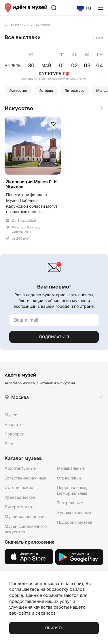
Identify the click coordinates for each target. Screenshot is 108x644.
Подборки (14, 434)
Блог (9, 444)
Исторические (19, 487)
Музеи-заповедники (24, 516)
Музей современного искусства (26, 529)
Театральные (70, 503)
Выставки (19, 25)
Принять (54, 628)
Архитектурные (20, 468)
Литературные (19, 507)
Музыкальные (71, 468)
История (46, 90)
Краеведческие (20, 497)
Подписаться (54, 337)
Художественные (74, 512)
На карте (14, 424)
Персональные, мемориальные (72, 490)
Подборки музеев (75, 522)
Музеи (11, 415)
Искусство (18, 90)
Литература (75, 90)
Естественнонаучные (25, 478)
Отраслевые (69, 478)
